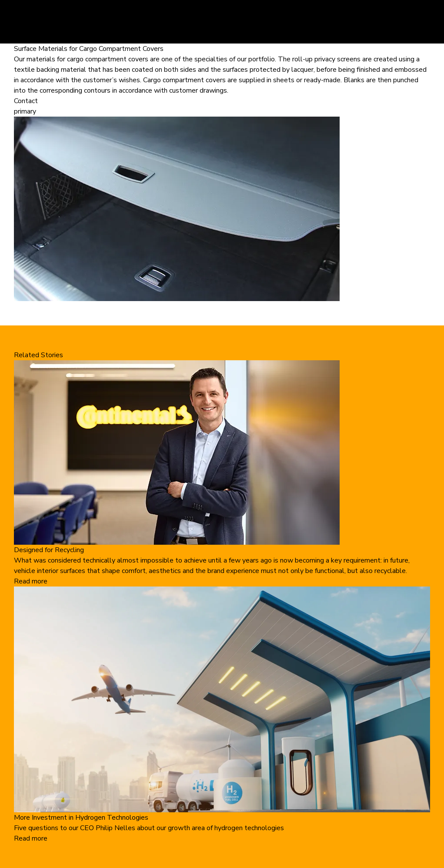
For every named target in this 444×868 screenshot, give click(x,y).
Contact (26, 101)
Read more (31, 581)
